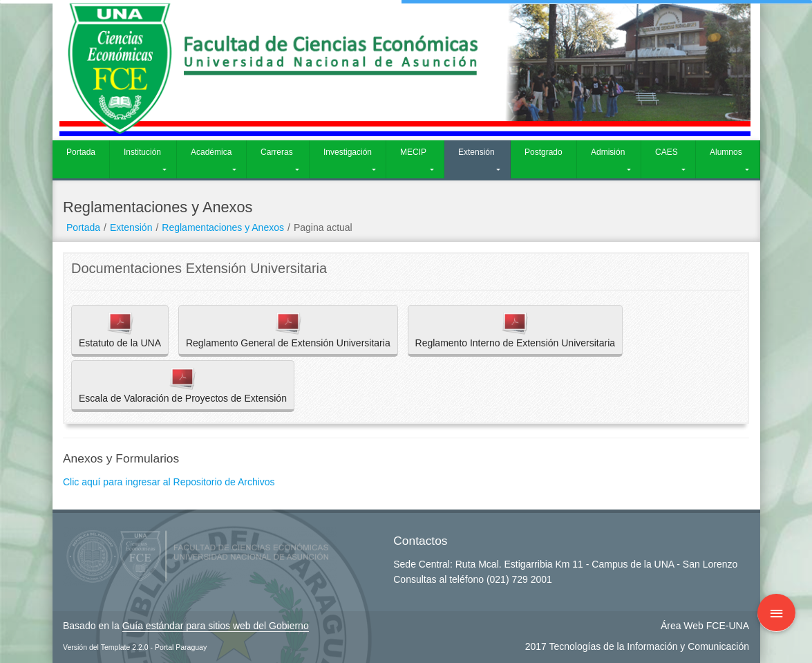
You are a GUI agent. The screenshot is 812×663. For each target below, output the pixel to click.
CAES (667, 152)
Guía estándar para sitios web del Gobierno (216, 626)
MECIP (413, 152)
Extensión (476, 152)
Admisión (608, 152)
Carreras (277, 152)
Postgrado (544, 152)
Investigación (348, 152)
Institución (142, 152)
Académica (211, 152)
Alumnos (726, 152)
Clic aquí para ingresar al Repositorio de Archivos (169, 482)
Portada (81, 152)
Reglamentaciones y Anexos (223, 227)
